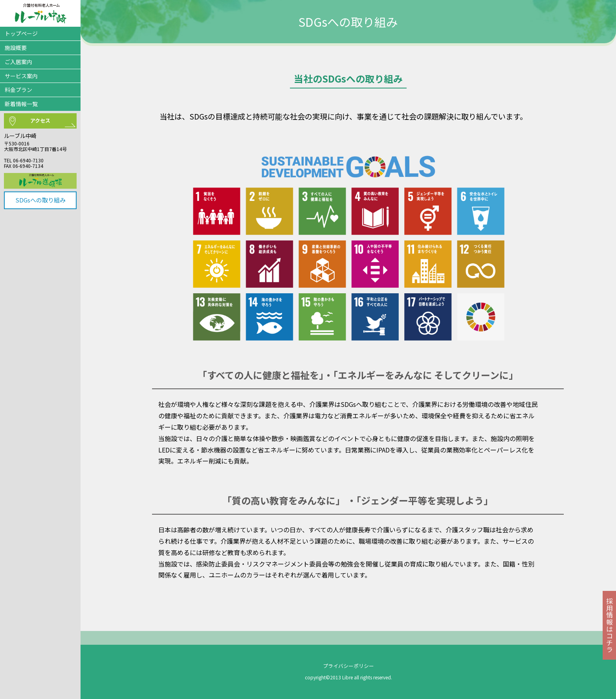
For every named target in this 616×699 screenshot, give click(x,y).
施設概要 (16, 48)
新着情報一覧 (21, 104)
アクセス (40, 120)
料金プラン (18, 90)
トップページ (21, 33)
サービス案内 (21, 76)
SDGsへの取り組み (40, 200)
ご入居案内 (18, 62)
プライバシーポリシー (348, 666)
